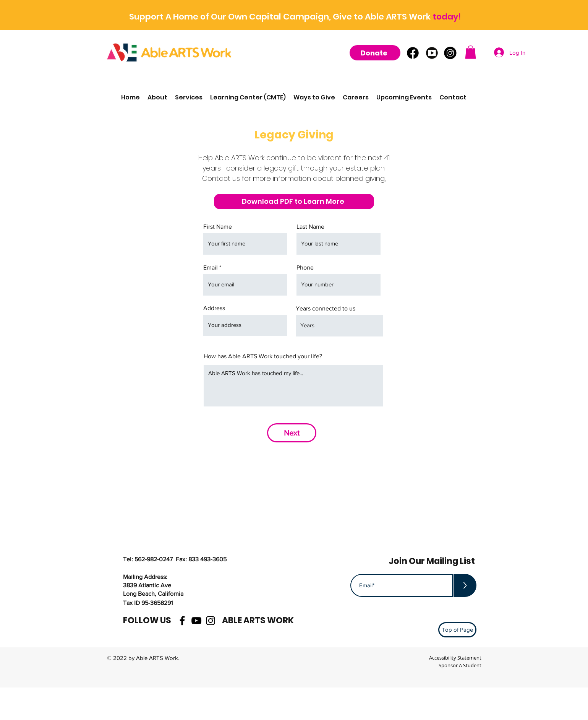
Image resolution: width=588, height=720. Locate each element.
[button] (471, 52)
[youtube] (196, 621)
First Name (218, 227)
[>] (465, 585)
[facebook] (182, 621)
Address (214, 308)
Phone (305, 268)
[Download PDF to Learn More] (294, 202)
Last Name (310, 227)
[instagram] (211, 621)
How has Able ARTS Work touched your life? (263, 356)
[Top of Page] (457, 630)
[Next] (292, 433)
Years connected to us (326, 309)
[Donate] (375, 53)
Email (211, 268)
